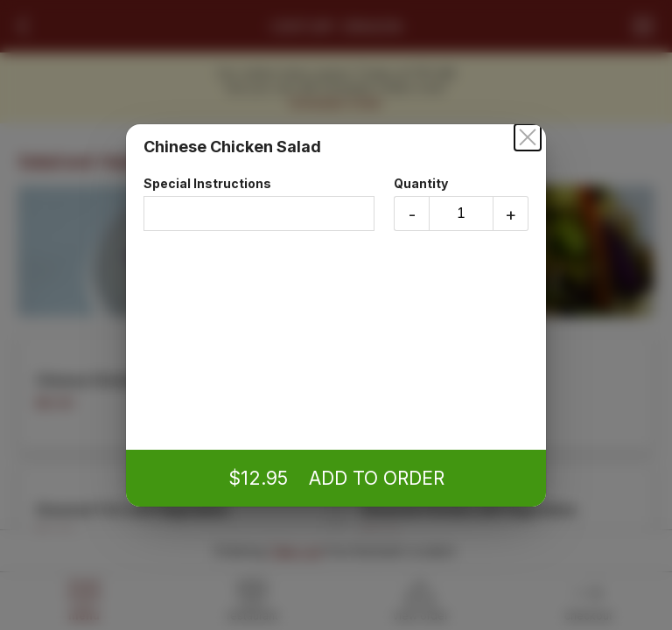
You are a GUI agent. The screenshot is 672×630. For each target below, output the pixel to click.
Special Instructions (259, 203)
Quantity (461, 203)
